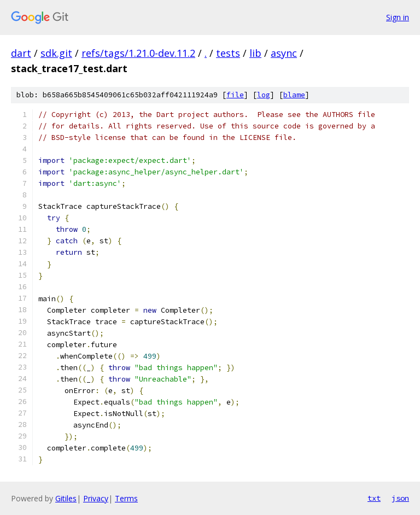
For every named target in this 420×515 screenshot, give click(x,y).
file (235, 95)
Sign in (398, 17)
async (284, 53)
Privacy (96, 498)
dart (21, 53)
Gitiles (66, 498)
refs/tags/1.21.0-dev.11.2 (138, 53)
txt (374, 498)
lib (255, 53)
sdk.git (56, 53)
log (264, 95)
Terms (126, 498)
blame (294, 95)
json (400, 498)
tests (228, 53)
